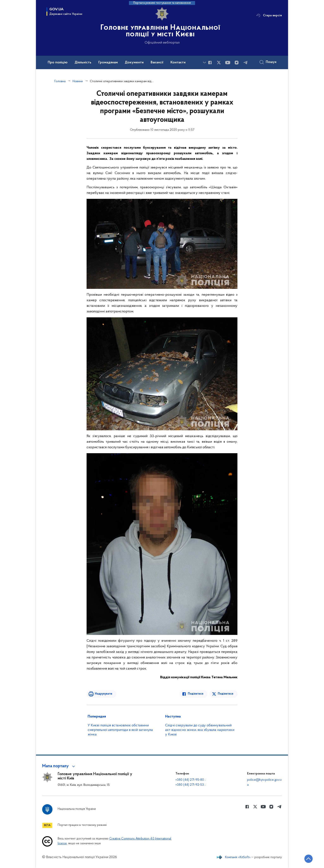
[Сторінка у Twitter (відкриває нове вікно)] (219, 63)
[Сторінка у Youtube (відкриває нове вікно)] (228, 63)
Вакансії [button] (157, 63)
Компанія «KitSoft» (238, 857)
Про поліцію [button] (58, 63)
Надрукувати (104, 694)
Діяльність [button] (83, 63)
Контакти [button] (178, 63)
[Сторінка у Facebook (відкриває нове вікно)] (210, 63)
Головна (60, 81)
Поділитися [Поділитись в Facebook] (196, 694)
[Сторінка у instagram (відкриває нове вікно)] (237, 63)
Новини (78, 81)
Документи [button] (134, 63)
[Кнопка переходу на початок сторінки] (309, 859)
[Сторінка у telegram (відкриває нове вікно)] (245, 63)
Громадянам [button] (108, 63)
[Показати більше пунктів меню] (204, 62)
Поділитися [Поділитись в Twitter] (226, 694)
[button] (59, 766)
